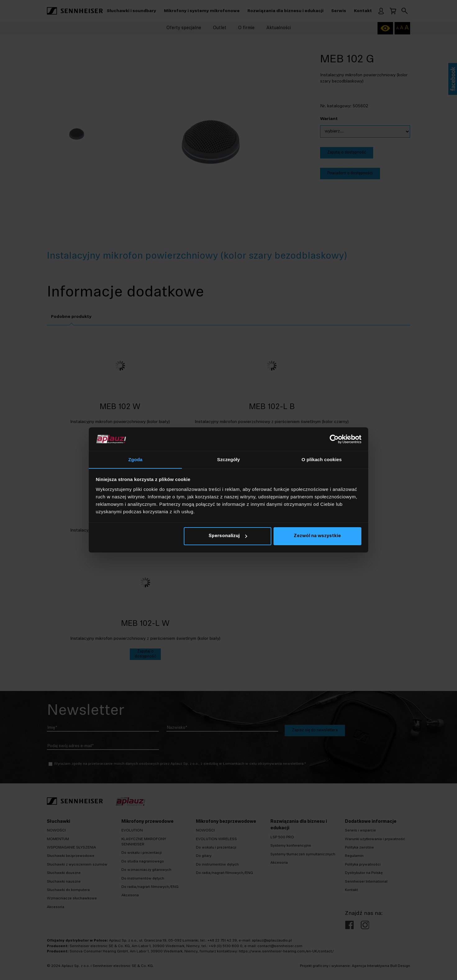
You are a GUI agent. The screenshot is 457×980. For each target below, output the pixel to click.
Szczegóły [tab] (228, 459)
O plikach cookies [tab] (321, 459)
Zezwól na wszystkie (317, 536)
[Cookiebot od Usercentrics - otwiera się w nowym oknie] (334, 439)
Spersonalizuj (228, 536)
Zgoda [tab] (135, 459)
